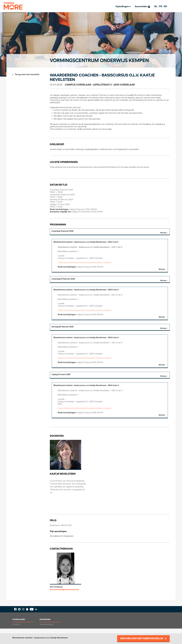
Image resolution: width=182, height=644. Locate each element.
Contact (16, 629)
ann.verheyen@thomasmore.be (64, 594)
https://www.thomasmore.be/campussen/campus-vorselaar (86, 263)
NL (156, 7)
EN (165, 7)
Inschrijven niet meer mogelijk (142, 639)
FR (161, 7)
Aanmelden (141, 7)
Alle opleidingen (47, 629)
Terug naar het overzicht (27, 75)
